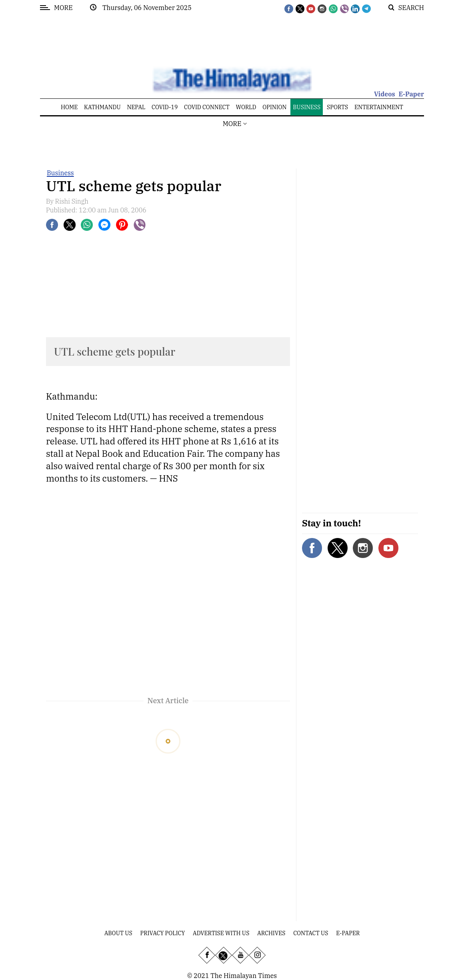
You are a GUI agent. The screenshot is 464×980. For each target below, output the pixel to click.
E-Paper (411, 94)
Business (60, 173)
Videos (385, 94)
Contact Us (311, 933)
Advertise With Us (221, 933)
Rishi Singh (72, 201)
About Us (118, 933)
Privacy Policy (163, 933)
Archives (271, 933)
